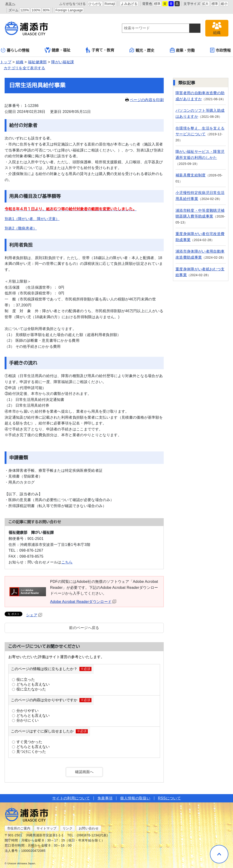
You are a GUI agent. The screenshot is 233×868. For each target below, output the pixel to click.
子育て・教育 (100, 50)
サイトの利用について (71, 798)
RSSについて (169, 798)
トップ (6, 62)
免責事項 (105, 798)
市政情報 (220, 50)
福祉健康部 (37, 62)
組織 (20, 62)
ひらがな (95, 4)
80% (46, 10)
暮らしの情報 (15, 50)
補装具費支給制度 (191, 175)
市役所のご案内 (19, 828)
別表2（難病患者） (21, 228)
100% (36, 10)
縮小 (224, 4)
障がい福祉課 (63, 62)
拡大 (205, 4)
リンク (68, 828)
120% (25, 10)
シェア (34, 615)
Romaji (110, 4)
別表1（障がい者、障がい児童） (32, 219)
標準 (157, 4)
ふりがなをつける (73, 4)
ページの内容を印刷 (144, 100)
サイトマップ (46, 828)
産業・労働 (182, 50)
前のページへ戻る (84, 628)
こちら (67, 562)
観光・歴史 (142, 50)
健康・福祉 (58, 50)
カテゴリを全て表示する (24, 68)
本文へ (10, 4)
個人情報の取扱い (135, 798)
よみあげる (129, 4)
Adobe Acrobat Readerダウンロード (83, 602)
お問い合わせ (89, 828)
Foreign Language (69, 10)
